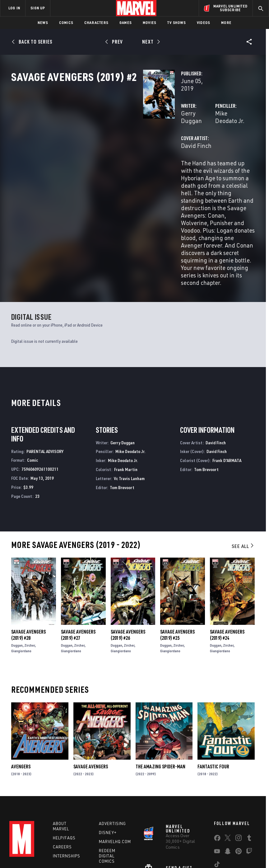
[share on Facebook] (217, 779)
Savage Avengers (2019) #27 (78, 573)
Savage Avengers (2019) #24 (227, 573)
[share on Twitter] (228, 779)
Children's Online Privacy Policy (189, 845)
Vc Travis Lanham (129, 416)
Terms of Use (23, 845)
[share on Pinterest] (239, 792)
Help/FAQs (64, 777)
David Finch (104, 158)
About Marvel (61, 766)
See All (243, 484)
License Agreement (238, 845)
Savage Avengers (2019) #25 (177, 573)
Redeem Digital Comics (107, 795)
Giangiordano (21, 589)
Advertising (112, 763)
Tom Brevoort (122, 425)
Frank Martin (126, 407)
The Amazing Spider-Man (160, 704)
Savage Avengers (91, 704)
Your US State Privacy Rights (93, 845)
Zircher (30, 583)
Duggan (17, 583)
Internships (67, 795)
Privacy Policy (51, 845)
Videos (203, 23)
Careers (62, 786)
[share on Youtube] (217, 792)
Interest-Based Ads (118, 853)
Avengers (21, 704)
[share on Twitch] (249, 792)
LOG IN (14, 8)
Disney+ (108, 772)
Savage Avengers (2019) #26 (128, 573)
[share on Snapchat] (228, 792)
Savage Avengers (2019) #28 (28, 573)
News (43, 23)
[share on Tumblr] (249, 779)
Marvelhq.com (115, 781)
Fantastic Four (213, 704)
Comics (66, 23)
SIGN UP (38, 8)
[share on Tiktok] (217, 805)
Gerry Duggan (107, 133)
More (226, 23)
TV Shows (176, 23)
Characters (96, 23)
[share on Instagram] (239, 779)
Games (125, 23)
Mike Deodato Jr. (190, 133)
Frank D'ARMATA (227, 398)
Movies (149, 23)
